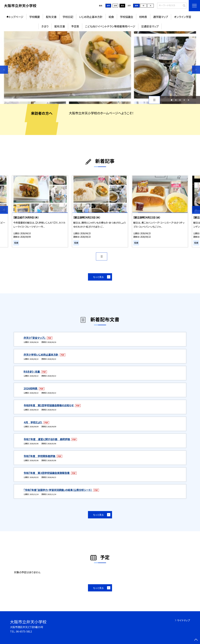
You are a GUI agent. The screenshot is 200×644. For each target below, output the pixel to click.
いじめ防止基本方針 (91, 17)
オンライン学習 (182, 17)
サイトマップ (184, 620)
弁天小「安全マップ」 (35, 338)
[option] (100, 68)
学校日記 (68, 17)
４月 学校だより (33, 422)
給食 (111, 17)
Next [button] (196, 70)
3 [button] (180, 100)
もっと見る (98, 277)
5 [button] (189, 100)
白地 (115, 6)
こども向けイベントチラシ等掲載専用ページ (110, 26)
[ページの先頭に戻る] (196, 640)
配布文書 (51, 17)
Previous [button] (4, 70)
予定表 (75, 26)
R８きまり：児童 (32, 372)
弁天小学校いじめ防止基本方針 (41, 355)
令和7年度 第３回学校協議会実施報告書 (47, 473)
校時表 (143, 17)
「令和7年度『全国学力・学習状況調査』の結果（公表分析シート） (58, 490)
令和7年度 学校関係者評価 (40, 456)
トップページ (16, 17)
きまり (45, 26)
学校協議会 (126, 17)
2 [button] (176, 100)
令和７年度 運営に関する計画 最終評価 (47, 439)
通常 (108, 6)
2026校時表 (31, 388)
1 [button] (171, 100)
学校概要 (35, 17)
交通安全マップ (150, 26)
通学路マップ (161, 17)
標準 (136, 6)
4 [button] (184, 100)
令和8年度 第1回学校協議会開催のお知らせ (49, 405)
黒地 (122, 6)
